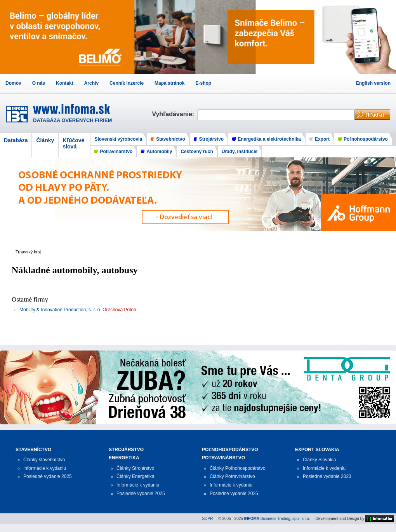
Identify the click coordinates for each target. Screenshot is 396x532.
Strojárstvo (211, 139)
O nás (39, 83)
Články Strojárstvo (135, 468)
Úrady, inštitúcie (240, 152)
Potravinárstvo (116, 152)
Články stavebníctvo (44, 460)
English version (373, 83)
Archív (91, 83)
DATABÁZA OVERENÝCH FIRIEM (72, 120)
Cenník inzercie (127, 83)
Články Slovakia (319, 460)
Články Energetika (135, 476)
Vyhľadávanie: (175, 114)
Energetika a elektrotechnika (269, 139)
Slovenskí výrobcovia (118, 139)
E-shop (203, 83)
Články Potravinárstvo (232, 476)
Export (322, 139)
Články (45, 140)
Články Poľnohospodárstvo (238, 468)
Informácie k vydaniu (45, 468)
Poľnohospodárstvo (366, 139)
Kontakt (65, 83)
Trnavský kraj (28, 252)
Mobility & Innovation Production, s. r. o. (60, 310)
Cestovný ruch (197, 152)
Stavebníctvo (171, 139)
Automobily (159, 152)
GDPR (208, 519)
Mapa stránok (169, 83)
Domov (13, 83)
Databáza (16, 140)
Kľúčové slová (73, 143)
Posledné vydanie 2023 (327, 476)
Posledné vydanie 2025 (48, 476)
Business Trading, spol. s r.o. (277, 519)
